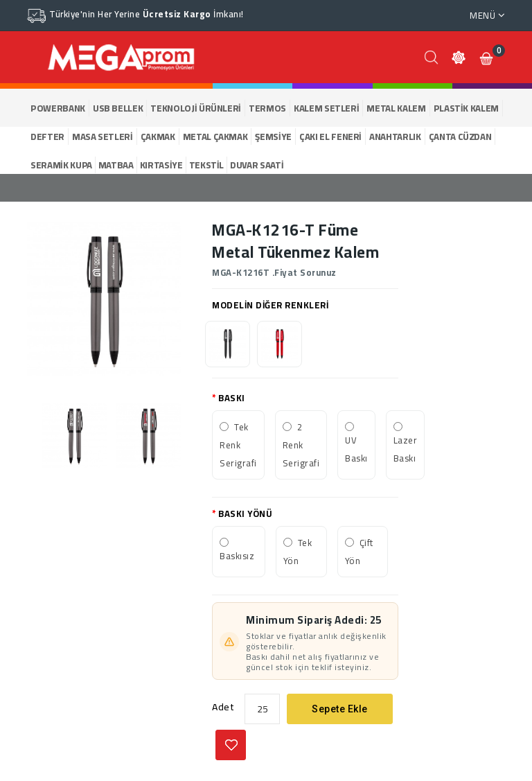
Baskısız (237, 556)
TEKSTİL (207, 165)
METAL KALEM (396, 108)
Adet (223, 707)
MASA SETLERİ (103, 137)
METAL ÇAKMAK (215, 137)
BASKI (232, 398)
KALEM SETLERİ (326, 108)
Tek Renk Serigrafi (238, 445)
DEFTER (47, 137)
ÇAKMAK (158, 137)
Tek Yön (298, 552)
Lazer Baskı (406, 449)
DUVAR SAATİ (257, 165)
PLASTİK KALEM (466, 108)
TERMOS (267, 108)
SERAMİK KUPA (61, 165)
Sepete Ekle (340, 709)
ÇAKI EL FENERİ (330, 137)
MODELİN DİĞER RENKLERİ (270, 305)
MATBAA (116, 165)
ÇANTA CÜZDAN (460, 137)
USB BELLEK (118, 108)
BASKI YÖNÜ (245, 514)
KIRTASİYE (161, 165)
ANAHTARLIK (395, 137)
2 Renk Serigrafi (301, 445)
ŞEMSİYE (273, 137)
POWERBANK (58, 108)
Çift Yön (359, 552)
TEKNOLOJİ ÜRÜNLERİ (196, 108)
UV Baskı (356, 449)
